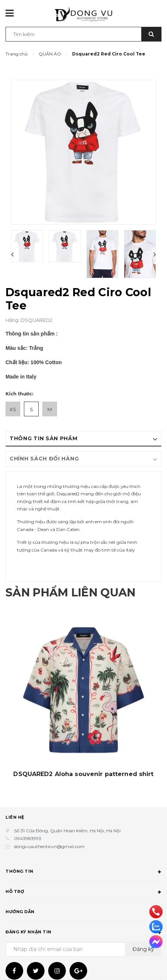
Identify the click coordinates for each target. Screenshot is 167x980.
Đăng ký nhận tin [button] (83, 933)
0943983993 (28, 838)
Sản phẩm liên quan (70, 593)
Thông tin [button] (83, 872)
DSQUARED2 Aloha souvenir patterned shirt (83, 774)
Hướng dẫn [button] (83, 913)
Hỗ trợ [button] (83, 893)
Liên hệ (15, 817)
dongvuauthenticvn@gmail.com (49, 846)
